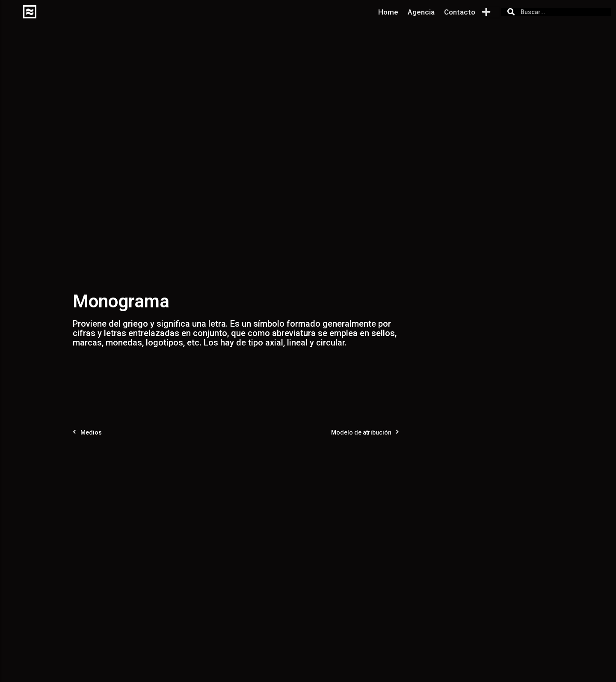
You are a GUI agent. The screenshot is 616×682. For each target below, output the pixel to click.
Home (388, 12)
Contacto (460, 12)
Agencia (421, 12)
